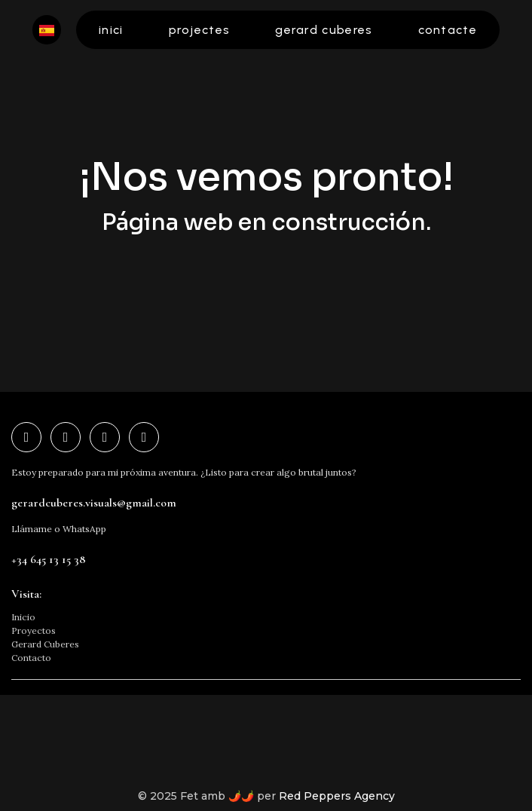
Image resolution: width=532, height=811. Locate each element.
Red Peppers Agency (337, 796)
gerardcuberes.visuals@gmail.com (94, 503)
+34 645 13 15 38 (49, 559)
